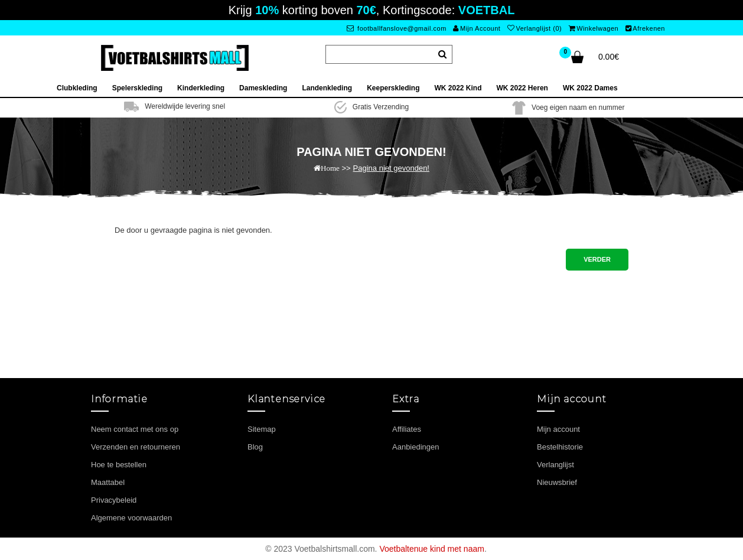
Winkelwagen (594, 28)
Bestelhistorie (560, 447)
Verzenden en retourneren (136, 447)
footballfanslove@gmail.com (397, 28)
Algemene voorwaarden (131, 518)
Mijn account (558, 429)
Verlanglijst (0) (535, 28)
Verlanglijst (555, 465)
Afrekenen (645, 28)
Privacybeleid (114, 500)
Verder (597, 259)
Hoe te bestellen (119, 465)
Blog (255, 447)
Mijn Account (477, 28)
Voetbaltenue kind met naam (431, 549)
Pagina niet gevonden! (391, 168)
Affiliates (407, 429)
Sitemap (262, 429)
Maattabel (108, 482)
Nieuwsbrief (557, 482)
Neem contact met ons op (135, 429)
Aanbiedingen (416, 447)
